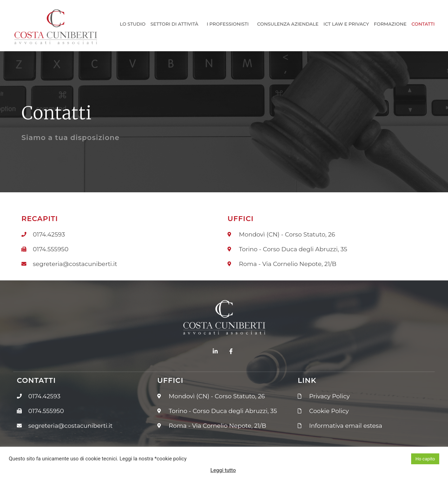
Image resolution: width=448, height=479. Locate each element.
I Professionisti (229, 24)
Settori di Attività (176, 24)
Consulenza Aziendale (288, 24)
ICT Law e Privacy (346, 24)
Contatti (423, 24)
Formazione (390, 24)
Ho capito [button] (425, 459)
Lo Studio (133, 24)
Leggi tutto (223, 470)
